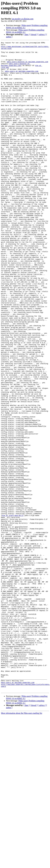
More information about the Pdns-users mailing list (22, 843)
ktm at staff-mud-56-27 (13, 610)
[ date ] (27, 34)
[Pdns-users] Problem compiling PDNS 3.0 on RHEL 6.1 (25, 31)
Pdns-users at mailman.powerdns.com (18, 811)
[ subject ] (42, 34)
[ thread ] (34, 34)
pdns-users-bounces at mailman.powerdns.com (28, 66)
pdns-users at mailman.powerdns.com (22, 77)
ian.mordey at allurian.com (22, 19)
